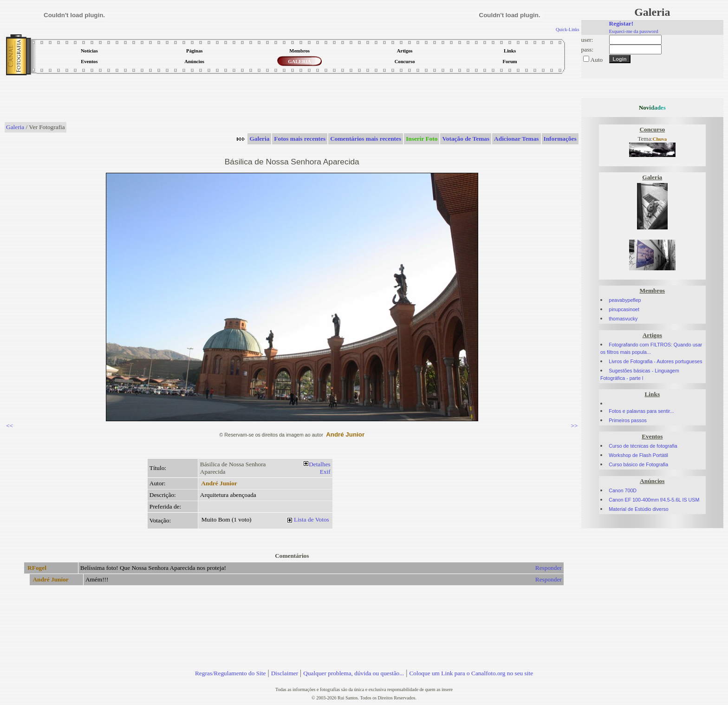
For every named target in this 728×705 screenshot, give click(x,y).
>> (575, 426)
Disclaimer (285, 673)
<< (10, 426)
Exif (325, 472)
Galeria (15, 127)
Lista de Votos (312, 519)
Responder (549, 568)
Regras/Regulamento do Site (231, 673)
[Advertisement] (292, 99)
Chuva (660, 139)
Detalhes (320, 464)
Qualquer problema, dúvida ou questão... (354, 673)
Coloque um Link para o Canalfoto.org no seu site (471, 673)
